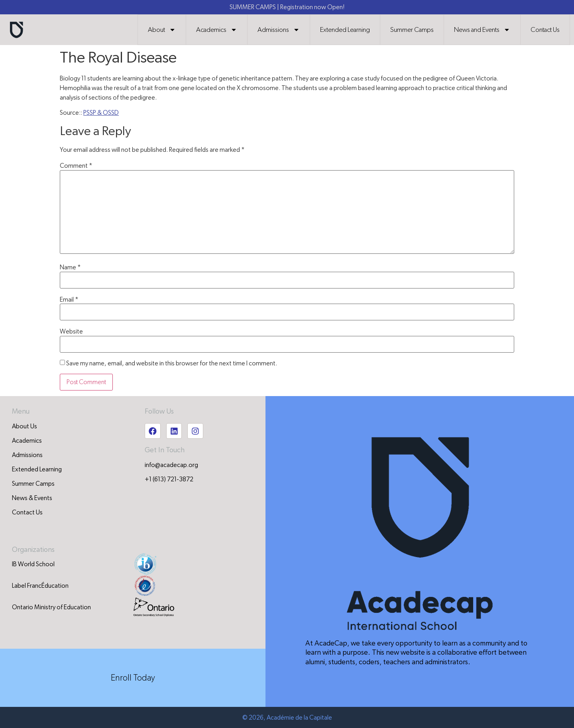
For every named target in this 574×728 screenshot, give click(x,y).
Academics (217, 30)
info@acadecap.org (171, 465)
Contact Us (545, 30)
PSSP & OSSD (101, 113)
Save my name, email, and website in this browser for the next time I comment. (172, 363)
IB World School (33, 564)
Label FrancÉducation (40, 585)
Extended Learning (345, 30)
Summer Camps (412, 30)
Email (69, 300)
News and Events (482, 30)
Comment (76, 166)
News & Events (32, 498)
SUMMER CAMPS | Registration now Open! (287, 7)
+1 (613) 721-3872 (169, 480)
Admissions (279, 30)
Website (71, 332)
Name (70, 267)
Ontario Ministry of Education (51, 607)
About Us (25, 426)
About (162, 30)
